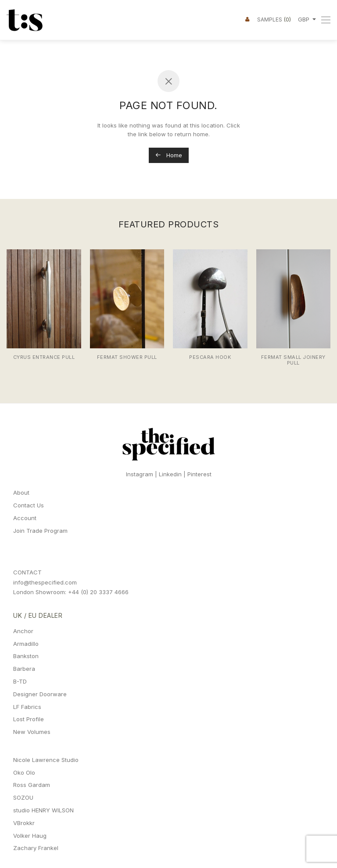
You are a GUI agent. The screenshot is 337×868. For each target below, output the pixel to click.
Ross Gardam (32, 785)
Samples (274, 19)
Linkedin (170, 474)
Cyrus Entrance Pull (44, 357)
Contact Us (29, 505)
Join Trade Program (40, 531)
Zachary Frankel (36, 848)
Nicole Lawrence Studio (46, 760)
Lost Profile (29, 719)
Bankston (26, 656)
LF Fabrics (27, 707)
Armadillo (26, 644)
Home (169, 155)
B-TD (20, 681)
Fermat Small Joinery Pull (293, 360)
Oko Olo (24, 772)
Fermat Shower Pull (127, 357)
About (21, 492)
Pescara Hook (210, 357)
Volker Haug (30, 836)
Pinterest (199, 474)
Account (25, 518)
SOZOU (23, 797)
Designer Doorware (40, 694)
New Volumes (32, 732)
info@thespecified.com (45, 582)
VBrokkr (24, 823)
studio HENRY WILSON (43, 810)
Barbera (24, 669)
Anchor (23, 631)
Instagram (140, 474)
